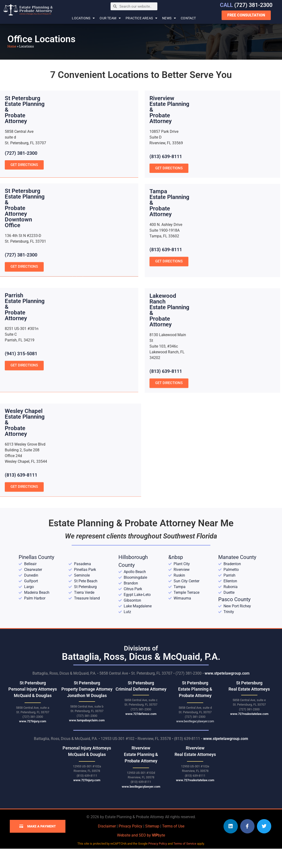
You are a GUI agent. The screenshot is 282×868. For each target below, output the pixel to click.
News (169, 18)
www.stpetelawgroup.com (227, 693)
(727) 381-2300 (246, 5)
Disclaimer (107, 845)
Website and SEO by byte (141, 855)
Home (12, 46)
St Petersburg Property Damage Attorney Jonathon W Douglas (87, 708)
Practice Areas (141, 18)
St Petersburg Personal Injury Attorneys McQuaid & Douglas (33, 708)
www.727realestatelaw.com (249, 733)
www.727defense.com (141, 733)
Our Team (110, 18)
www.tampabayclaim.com (87, 739)
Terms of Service (185, 863)
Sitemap (152, 845)
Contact (188, 18)
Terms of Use (173, 845)
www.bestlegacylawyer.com (195, 741)
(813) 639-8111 (166, 156)
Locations (83, 18)
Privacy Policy (130, 845)
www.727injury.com (33, 741)
